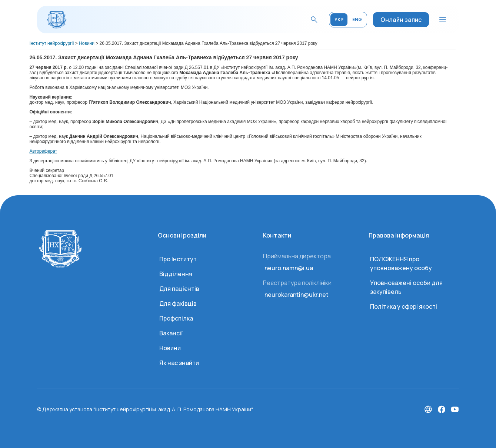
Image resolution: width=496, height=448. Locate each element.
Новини (170, 348)
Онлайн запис (401, 20)
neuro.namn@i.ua (289, 268)
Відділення (176, 274)
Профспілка (176, 318)
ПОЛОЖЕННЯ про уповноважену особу (401, 263)
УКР (339, 19)
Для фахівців (178, 303)
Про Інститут (178, 259)
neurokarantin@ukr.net (297, 295)
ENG (357, 19)
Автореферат (44, 151)
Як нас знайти (179, 363)
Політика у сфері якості (404, 306)
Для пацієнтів (179, 289)
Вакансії (171, 333)
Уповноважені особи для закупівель (406, 287)
